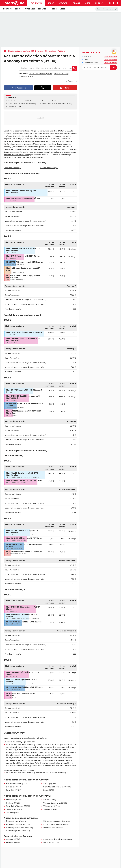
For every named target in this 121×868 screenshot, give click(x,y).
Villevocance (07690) (52, 806)
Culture (63, 3)
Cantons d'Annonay (15, 106)
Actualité (86, 57)
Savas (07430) (49, 790)
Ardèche (61, 51)
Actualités (36, 3)
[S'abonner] (99, 68)
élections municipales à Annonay (17, 155)
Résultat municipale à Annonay (56, 824)
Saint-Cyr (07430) (50, 784)
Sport (51, 3)
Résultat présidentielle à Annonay (20, 828)
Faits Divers (30, 9)
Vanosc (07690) (50, 800)
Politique (7, 9)
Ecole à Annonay (13, 843)
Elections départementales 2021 (21, 51)
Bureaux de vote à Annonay (52, 101)
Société (18, 9)
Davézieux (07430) (26, 76)
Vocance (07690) (50, 809)
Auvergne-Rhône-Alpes (46, 51)
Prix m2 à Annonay (51, 843)
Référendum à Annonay (53, 828)
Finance (77, 3)
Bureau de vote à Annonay (17, 821)
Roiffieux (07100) (61, 74)
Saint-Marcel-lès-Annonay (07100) (57, 787)
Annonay (45, 104)
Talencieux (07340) (14, 809)
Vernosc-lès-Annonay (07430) (55, 803)
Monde (54, 9)
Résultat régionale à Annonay (18, 824)
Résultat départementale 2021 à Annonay (22, 101)
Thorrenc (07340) (13, 813)
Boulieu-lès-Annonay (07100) (41, 74)
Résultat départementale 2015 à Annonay (22, 104)
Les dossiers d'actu (90, 63)
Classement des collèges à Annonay (58, 839)
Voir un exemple (111, 57)
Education (43, 9)
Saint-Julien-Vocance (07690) (18, 806)
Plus (99, 3)
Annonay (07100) (13, 839)
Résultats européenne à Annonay (57, 821)
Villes (62, 9)
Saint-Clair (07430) (14, 790)
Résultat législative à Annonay (18, 831)
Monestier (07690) (14, 800)
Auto (88, 3)
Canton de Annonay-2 (49, 168)
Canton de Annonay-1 (12, 168)
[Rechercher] (107, 9)
